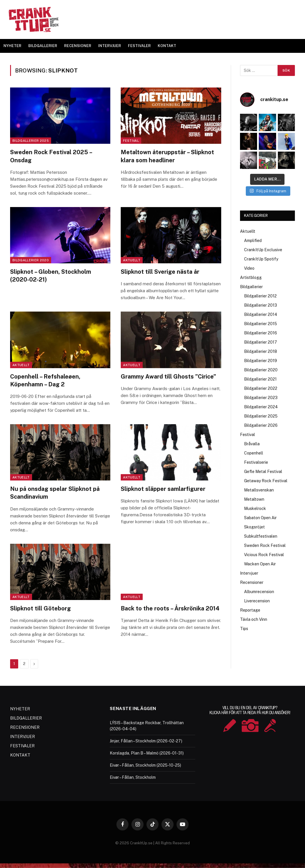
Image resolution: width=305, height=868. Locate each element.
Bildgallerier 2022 (261, 388)
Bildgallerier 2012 (260, 296)
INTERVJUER (110, 46)
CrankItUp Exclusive (263, 250)
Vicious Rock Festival (264, 555)
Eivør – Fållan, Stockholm (133, 777)
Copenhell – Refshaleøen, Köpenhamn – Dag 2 (45, 380)
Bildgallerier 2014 (261, 314)
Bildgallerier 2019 (261, 361)
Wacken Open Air (260, 564)
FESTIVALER (139, 46)
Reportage (250, 610)
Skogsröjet (254, 527)
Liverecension (257, 601)
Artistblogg (251, 277)
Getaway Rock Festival (266, 481)
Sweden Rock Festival (265, 545)
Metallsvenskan (259, 490)
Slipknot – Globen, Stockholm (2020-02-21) (51, 276)
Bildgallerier (251, 287)
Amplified (253, 241)
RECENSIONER (78, 46)
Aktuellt (132, 260)
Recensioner (252, 582)
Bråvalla (252, 444)
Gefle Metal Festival (263, 472)
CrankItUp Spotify (261, 259)
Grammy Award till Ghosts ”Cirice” (168, 377)
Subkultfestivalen (261, 536)
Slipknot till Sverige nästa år (160, 272)
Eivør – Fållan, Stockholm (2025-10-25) (145, 765)
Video (249, 268)
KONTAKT (167, 46)
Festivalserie (256, 462)
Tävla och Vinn (254, 619)
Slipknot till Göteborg (40, 608)
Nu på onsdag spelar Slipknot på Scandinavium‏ (55, 493)
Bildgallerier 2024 (261, 407)
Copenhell (254, 453)
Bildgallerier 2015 (261, 324)
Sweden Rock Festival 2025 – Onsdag (51, 156)
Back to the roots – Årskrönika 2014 (170, 608)
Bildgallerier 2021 (260, 379)
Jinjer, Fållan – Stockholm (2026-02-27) (146, 741)
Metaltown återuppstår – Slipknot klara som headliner (167, 156)
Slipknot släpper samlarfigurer (163, 489)
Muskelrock (255, 508)
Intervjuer (249, 573)
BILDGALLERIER (43, 46)
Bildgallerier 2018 (261, 351)
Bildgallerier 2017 (261, 342)
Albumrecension (259, 592)
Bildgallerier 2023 (261, 398)
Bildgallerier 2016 (261, 333)
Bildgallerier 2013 (261, 305)
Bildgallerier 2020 (31, 260)
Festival (131, 141)
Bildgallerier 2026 (261, 425)
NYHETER (12, 46)
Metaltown (254, 499)
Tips (244, 629)
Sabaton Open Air (260, 518)
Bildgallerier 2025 (31, 141)
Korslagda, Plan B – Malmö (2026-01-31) (147, 753)
